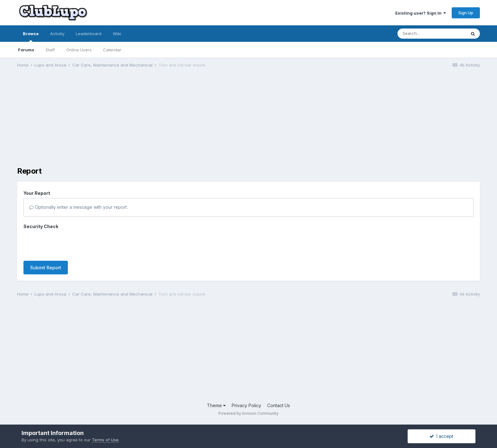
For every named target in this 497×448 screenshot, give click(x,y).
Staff (50, 50)
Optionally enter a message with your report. (78, 207)
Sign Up (466, 13)
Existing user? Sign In (421, 13)
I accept (441, 436)
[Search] (432, 34)
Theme (216, 405)
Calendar (112, 50)
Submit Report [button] (46, 268)
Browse (31, 36)
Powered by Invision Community (248, 413)
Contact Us (279, 405)
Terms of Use (105, 440)
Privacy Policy (246, 405)
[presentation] (72, 244)
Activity (57, 34)
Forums (26, 50)
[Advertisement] (132, 122)
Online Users (79, 50)
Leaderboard (89, 34)
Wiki (117, 34)
